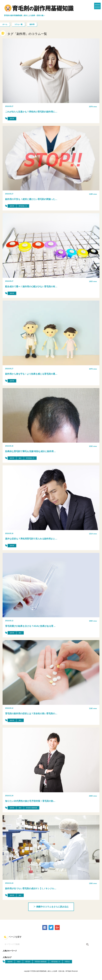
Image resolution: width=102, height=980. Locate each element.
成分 (20, 458)
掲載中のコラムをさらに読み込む (51, 907)
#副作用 (10, 962)
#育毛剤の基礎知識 (41, 962)
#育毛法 (67, 962)
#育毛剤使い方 (56, 962)
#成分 (19, 962)
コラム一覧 (18, 24)
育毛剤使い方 (23, 206)
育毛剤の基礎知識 (32, 808)
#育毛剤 (28, 962)
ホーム (5, 24)
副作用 (12, 119)
